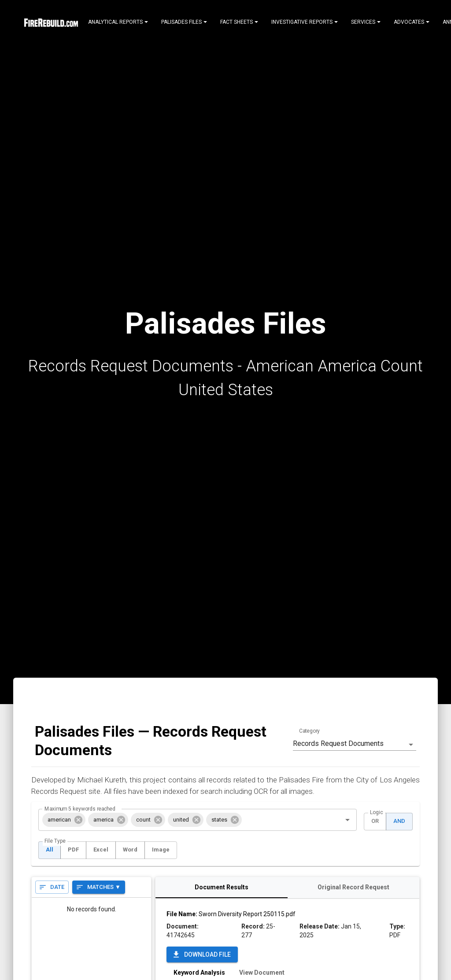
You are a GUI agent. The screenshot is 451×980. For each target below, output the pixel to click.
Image (161, 850)
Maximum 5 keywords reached (80, 808)
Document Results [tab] (221, 888)
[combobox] (286, 820)
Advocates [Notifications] (412, 22)
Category (309, 731)
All (50, 850)
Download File (202, 955)
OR (375, 822)
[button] (64, 820)
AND (399, 822)
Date (52, 887)
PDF (73, 850)
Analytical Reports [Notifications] (118, 22)
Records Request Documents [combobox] (338, 743)
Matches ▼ (99, 887)
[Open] (347, 820)
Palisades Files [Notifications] (184, 22)
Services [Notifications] (366, 22)
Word (130, 850)
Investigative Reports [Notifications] (305, 22)
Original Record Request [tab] (353, 888)
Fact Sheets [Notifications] (239, 22)
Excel (101, 850)
